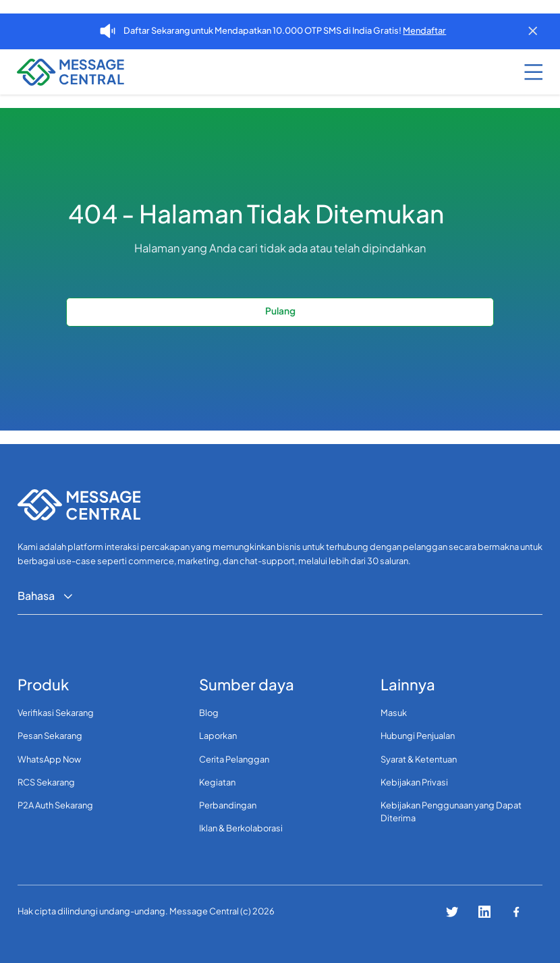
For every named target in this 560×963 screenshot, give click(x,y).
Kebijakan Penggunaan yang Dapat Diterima (451, 811)
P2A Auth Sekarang (55, 805)
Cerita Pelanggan (234, 759)
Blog (209, 713)
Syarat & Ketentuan (419, 759)
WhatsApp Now (49, 759)
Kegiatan (217, 782)
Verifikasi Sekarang (56, 713)
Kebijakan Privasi (414, 782)
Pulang (280, 311)
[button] (527, 73)
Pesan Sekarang (50, 736)
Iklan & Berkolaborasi (241, 828)
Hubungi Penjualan (418, 736)
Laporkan (218, 736)
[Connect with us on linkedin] (484, 912)
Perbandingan (228, 805)
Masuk (394, 713)
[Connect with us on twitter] (452, 912)
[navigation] (62, 73)
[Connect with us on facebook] (516, 912)
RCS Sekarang (46, 782)
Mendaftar (424, 30)
